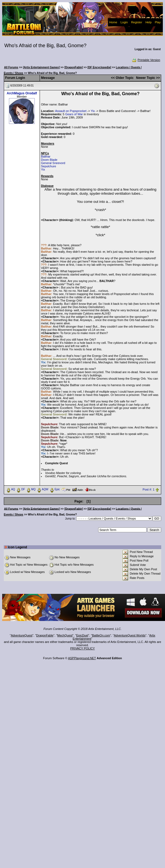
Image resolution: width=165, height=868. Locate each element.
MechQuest (65, 635)
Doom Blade (49, 160)
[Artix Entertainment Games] (41, 67)
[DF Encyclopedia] (99, 67)
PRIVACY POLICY (83, 648)
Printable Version (146, 60)
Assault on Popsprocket (71, 111)
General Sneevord (53, 163)
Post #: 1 (149, 489)
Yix (93, 111)
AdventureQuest (22, 635)
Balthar (46, 156)
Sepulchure (49, 166)
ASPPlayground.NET (82, 658)
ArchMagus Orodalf (22, 93)
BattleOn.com (101, 635)
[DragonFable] (74, 67)
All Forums (11, 67)
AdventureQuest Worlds (130, 635)
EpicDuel (82, 635)
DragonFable (45, 635)
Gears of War (74, 114)
